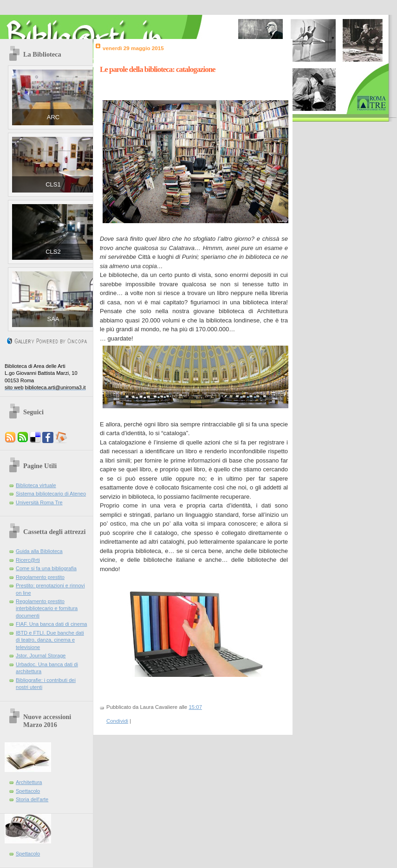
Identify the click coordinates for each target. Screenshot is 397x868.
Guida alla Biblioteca (39, 551)
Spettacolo (28, 791)
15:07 (195, 707)
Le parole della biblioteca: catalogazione (158, 69)
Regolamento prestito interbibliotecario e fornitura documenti (47, 608)
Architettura (29, 782)
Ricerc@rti (28, 560)
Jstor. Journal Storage (41, 656)
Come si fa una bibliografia (46, 568)
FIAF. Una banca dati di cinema (52, 624)
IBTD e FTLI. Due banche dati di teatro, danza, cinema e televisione (50, 640)
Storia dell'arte (32, 799)
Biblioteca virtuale (36, 485)
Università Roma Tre (39, 502)
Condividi (117, 721)
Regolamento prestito (40, 577)
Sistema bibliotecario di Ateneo (51, 494)
